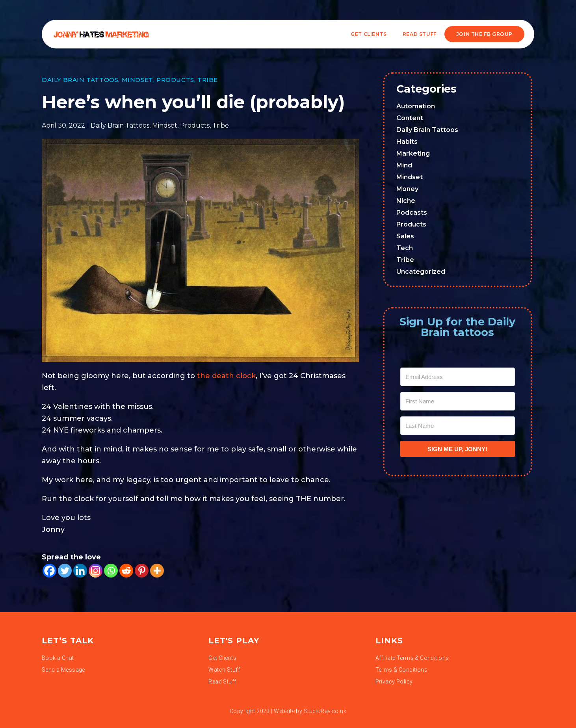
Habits (407, 142)
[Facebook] (49, 571)
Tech (405, 248)
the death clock (226, 376)
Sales (405, 236)
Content (410, 118)
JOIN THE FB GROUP (484, 34)
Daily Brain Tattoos (80, 80)
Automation (416, 106)
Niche (406, 201)
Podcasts (412, 213)
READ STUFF (420, 34)
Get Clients (369, 34)
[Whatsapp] (111, 571)
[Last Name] (458, 426)
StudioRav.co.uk (325, 711)
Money (407, 189)
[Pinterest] (142, 571)
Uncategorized (421, 272)
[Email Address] (458, 377)
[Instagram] (96, 571)
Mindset (137, 80)
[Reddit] (126, 571)
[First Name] (458, 401)
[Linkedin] (80, 571)
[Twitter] (65, 571)
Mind (404, 165)
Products (175, 80)
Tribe (208, 80)
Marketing (413, 153)
